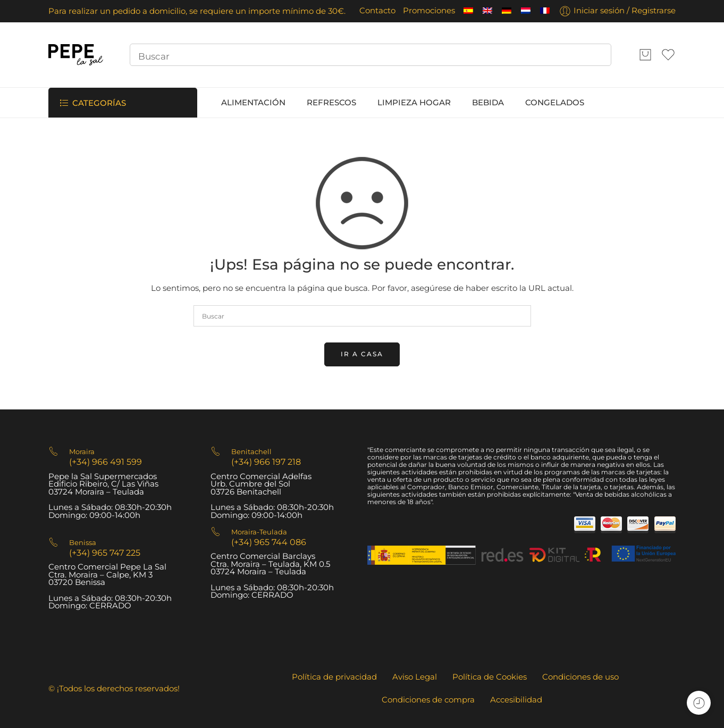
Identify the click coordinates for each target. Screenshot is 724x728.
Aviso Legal (415, 677)
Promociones (429, 11)
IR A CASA (362, 354)
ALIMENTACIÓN (253, 103)
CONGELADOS (555, 103)
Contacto (377, 11)
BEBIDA (488, 103)
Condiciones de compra (428, 700)
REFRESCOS (331, 103)
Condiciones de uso (580, 677)
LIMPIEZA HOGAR (414, 103)
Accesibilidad (516, 700)
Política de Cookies (490, 677)
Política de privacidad (334, 677)
